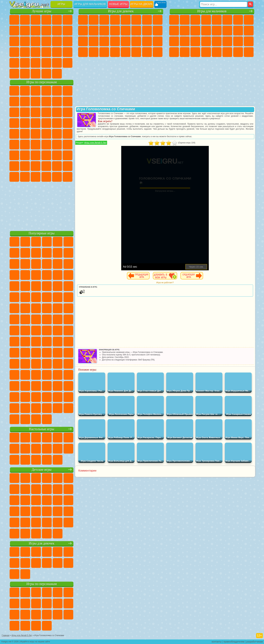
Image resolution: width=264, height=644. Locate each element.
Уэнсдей (14, 177)
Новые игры (118, 4)
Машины (249, 20)
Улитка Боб (14, 102)
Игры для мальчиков (90, 4)
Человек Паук (68, 123)
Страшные (14, 41)
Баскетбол (68, 63)
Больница (94, 41)
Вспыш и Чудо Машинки (14, 123)
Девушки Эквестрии (94, 20)
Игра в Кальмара (68, 145)
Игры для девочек (121, 11)
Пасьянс (46, 41)
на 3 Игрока (25, 63)
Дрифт (249, 41)
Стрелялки (206, 52)
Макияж (126, 41)
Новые (14, 20)
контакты (217, 642)
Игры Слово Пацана (68, 166)
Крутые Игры (46, 63)
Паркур (238, 52)
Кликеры (36, 41)
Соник (25, 123)
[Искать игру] (224, 4)
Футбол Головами (25, 74)
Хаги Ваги (46, 155)
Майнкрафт (238, 20)
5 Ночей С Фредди (68, 91)
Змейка (68, 52)
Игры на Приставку (57, 74)
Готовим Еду (126, 52)
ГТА (227, 41)
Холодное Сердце (94, 31)
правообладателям (234, 642)
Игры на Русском (57, 41)
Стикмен (195, 31)
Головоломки (14, 63)
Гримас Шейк (46, 177)
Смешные (57, 31)
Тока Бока (36, 166)
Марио (57, 123)
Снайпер (238, 31)
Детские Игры (46, 20)
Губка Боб (25, 91)
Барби (115, 20)
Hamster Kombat (57, 177)
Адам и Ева (25, 134)
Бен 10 (238, 41)
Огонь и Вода (104, 20)
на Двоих (57, 20)
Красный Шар (25, 102)
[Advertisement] (42, 206)
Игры (61, 4)
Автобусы (174, 52)
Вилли (14, 91)
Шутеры (185, 52)
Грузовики (206, 31)
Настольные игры (42, 429)
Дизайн (83, 52)
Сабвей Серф (14, 112)
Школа (57, 63)
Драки (217, 31)
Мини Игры (36, 52)
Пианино (104, 52)
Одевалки (115, 31)
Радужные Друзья (25, 166)
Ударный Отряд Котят (46, 123)
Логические (25, 41)
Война (36, 74)
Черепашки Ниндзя (174, 31)
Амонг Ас (46, 145)
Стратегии (195, 20)
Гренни (36, 155)
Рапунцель (83, 41)
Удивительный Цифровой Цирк (68, 177)
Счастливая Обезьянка (46, 134)
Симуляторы (36, 20)
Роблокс (57, 155)
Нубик (68, 155)
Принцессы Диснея (136, 41)
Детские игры (42, 470)
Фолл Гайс (25, 145)
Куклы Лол (158, 52)
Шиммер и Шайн (36, 134)
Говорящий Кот (46, 91)
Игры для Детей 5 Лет (95, 143)
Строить (46, 74)
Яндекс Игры (14, 31)
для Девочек (25, 20)
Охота (249, 52)
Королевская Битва (227, 20)
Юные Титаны (68, 134)
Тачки (68, 112)
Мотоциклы (185, 31)
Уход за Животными (136, 52)
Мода (147, 41)
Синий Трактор (14, 145)
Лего (68, 102)
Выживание (195, 41)
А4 (14, 155)
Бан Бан (25, 177)
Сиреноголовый (36, 145)
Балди (25, 155)
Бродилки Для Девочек (147, 20)
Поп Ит (25, 31)
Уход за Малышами (158, 41)
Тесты (126, 20)
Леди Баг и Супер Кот (46, 102)
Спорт (46, 31)
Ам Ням (36, 112)
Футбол (185, 20)
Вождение (14, 74)
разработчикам (255, 642)
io (68, 31)
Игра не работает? (165, 283)
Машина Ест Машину (217, 41)
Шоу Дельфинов (46, 112)
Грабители (206, 41)
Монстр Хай (136, 20)
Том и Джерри (57, 134)
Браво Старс (57, 145)
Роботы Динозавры (185, 41)
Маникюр (104, 41)
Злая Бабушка (57, 102)
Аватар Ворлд (46, 166)
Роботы (249, 31)
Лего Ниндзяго (57, 91)
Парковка (174, 20)
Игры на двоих (142, 4)
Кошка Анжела (83, 31)
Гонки (227, 31)
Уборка (94, 52)
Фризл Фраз (14, 134)
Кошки (104, 31)
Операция (115, 41)
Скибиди (36, 177)
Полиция (174, 41)
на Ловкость (68, 20)
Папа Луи (147, 31)
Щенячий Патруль (36, 91)
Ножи (68, 41)
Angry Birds (25, 112)
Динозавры (14, 52)
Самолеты (217, 52)
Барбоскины (36, 123)
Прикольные (25, 52)
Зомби (217, 20)
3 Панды (57, 112)
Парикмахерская (126, 31)
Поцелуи (136, 31)
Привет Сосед (14, 166)
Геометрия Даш (36, 31)
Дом (147, 52)
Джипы (227, 52)
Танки (206, 20)
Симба (57, 166)
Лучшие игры (42, 11)
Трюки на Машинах (57, 52)
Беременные (158, 31)
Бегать (195, 52)
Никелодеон (36, 63)
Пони (83, 20)
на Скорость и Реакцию (46, 52)
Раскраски (158, 20)
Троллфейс (36, 102)
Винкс (115, 52)
